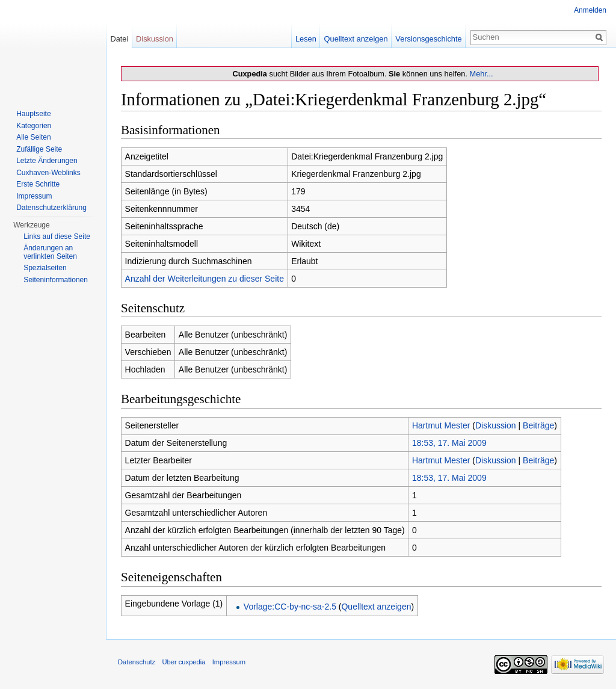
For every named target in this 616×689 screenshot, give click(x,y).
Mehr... (481, 74)
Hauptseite (33, 114)
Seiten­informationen (56, 280)
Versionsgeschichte (428, 39)
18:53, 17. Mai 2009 (449, 443)
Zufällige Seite (39, 149)
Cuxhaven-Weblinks (48, 173)
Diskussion (496, 425)
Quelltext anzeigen (376, 607)
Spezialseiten (45, 268)
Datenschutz (137, 662)
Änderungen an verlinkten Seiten (50, 252)
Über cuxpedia (183, 662)
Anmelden (590, 10)
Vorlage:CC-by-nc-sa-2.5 (290, 607)
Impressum (34, 196)
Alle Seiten (33, 137)
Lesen (306, 39)
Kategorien (34, 126)
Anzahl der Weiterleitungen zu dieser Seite (205, 279)
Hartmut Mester (441, 425)
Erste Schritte (38, 184)
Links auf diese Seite (57, 236)
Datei (119, 39)
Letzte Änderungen (47, 161)
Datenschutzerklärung (51, 208)
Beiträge (538, 425)
